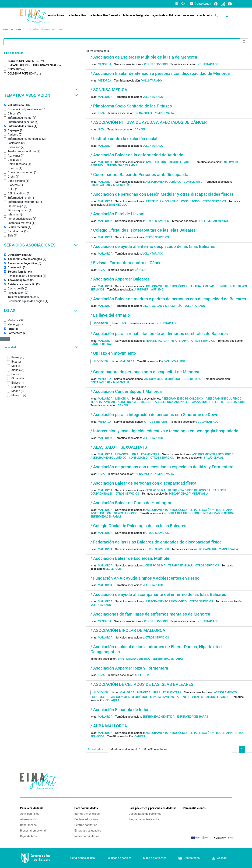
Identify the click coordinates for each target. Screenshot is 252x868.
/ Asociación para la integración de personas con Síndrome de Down (154, 415)
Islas (41, 311)
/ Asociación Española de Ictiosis (122, 710)
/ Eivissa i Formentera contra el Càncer (127, 263)
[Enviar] (244, 42)
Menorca (105, 64)
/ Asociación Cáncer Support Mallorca (126, 391)
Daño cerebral (101, 344)
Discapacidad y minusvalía (154, 113)
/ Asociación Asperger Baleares (120, 279)
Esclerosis (114, 569)
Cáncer (140, 129)
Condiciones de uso (83, 858)
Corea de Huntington (183, 513)
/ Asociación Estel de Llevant (118, 214)
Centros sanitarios (86, 825)
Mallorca (105, 97)
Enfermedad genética (218, 513)
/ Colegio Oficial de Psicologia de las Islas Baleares (138, 526)
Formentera (150, 454)
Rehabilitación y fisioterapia (167, 341)
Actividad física (30, 814)
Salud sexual (214, 458)
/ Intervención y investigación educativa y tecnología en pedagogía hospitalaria (164, 431)
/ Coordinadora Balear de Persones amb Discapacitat (140, 175)
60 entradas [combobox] (98, 749)
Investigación (156, 162)
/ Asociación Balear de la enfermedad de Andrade (137, 155)
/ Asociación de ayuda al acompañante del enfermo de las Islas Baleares (158, 595)
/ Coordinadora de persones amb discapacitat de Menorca (145, 372)
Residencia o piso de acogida (189, 490)
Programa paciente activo (145, 819)
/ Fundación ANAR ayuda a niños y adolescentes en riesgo (145, 578)
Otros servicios (156, 64)
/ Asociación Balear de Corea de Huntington (131, 503)
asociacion (101, 323)
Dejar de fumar (29, 836)
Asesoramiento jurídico (163, 182)
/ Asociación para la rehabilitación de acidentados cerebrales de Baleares (159, 334)
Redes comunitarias (87, 836)
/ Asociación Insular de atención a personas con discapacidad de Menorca (160, 73)
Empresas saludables (88, 831)
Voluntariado (208, 64)
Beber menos (28, 825)
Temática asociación (41, 95)
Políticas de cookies (119, 858)
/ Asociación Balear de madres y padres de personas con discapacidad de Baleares (168, 299)
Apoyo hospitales (205, 402)
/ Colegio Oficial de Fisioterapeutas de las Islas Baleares (143, 230)
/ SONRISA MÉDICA (109, 90)
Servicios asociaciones (41, 245)
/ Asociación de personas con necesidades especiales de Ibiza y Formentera (162, 467)
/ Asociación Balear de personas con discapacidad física (143, 483)
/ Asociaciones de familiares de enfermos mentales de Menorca (150, 614)
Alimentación (28, 819)
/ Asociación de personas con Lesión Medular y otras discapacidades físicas (162, 194)
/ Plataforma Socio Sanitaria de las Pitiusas (131, 106)
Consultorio (193, 182)
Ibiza (101, 113)
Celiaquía (113, 700)
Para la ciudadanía (32, 808)
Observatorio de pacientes (145, 814)
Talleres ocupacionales (171, 402)
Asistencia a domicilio (162, 201)
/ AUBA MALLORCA (109, 726)
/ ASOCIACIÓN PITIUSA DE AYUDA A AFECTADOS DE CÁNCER (149, 122)
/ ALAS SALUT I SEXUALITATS (119, 447)
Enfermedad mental (214, 221)
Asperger (141, 290)
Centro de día (155, 490)
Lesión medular (117, 205)
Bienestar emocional (33, 831)
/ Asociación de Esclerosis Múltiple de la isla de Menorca (144, 57)
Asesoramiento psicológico (166, 286)
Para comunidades (86, 808)
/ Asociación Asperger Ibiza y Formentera (129, 668)
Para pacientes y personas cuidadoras (153, 808)
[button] (40, 53)
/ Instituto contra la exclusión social (124, 139)
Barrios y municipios (87, 814)
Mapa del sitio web (155, 858)
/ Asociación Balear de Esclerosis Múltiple (130, 558)
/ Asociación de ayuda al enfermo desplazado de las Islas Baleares (153, 246)
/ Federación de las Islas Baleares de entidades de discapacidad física (156, 542)
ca (183, 4)
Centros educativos (86, 819)
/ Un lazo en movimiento (113, 353)
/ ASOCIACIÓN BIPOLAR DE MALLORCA (128, 630)
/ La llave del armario (110, 315)
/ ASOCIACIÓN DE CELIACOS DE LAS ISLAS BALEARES (142, 684)
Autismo (157, 290)
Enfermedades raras (122, 165)
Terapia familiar (202, 286)
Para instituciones (194, 808)
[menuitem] (56, 15)
